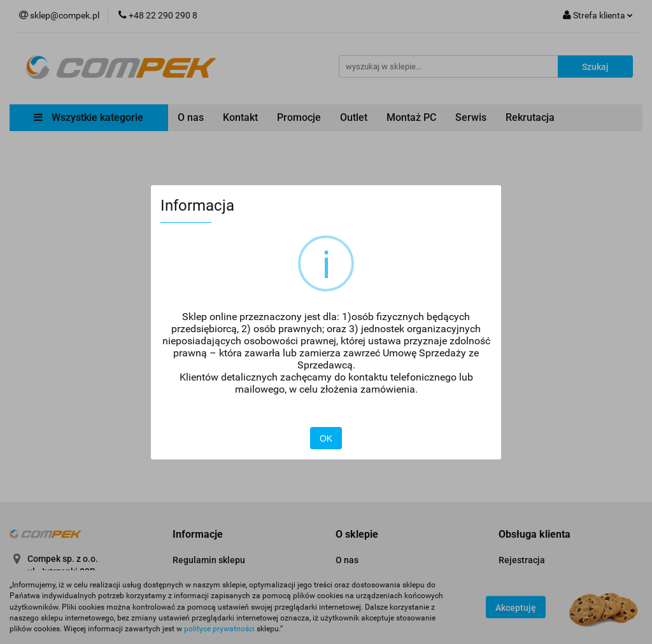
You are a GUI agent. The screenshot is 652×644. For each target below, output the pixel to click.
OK (326, 438)
